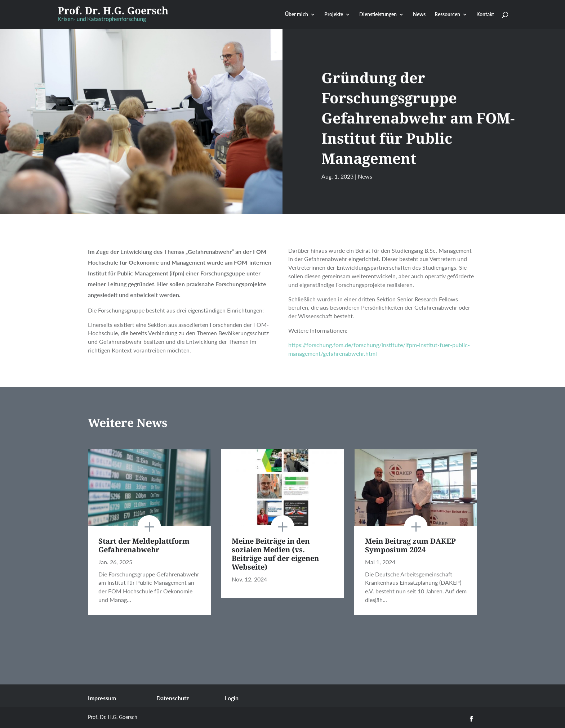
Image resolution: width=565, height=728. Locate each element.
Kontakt (485, 15)
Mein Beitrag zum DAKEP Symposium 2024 (410, 545)
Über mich (297, 15)
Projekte (334, 15)
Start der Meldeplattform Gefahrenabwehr (144, 545)
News (419, 15)
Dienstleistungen (378, 15)
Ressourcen (447, 15)
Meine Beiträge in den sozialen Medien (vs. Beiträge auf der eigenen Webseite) (275, 554)
